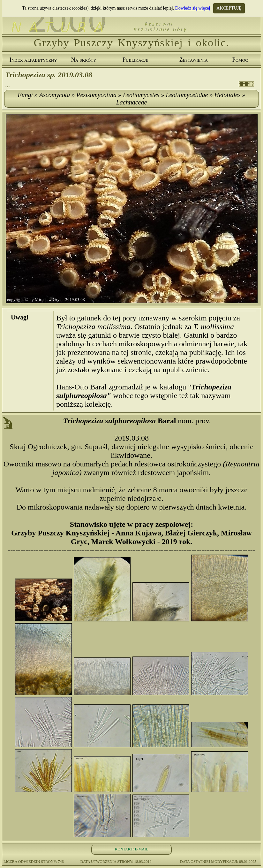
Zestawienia (194, 60)
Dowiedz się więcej (193, 8)
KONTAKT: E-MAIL (132, 849)
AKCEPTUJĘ (229, 8)
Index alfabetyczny (33, 60)
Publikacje (135, 60)
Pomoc (240, 60)
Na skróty (84, 60)
